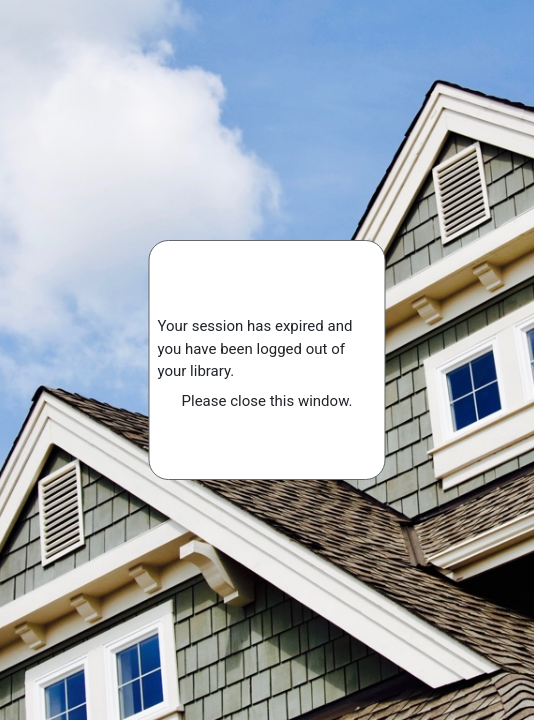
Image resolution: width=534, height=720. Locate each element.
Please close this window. (267, 401)
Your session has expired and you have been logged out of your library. (255, 348)
